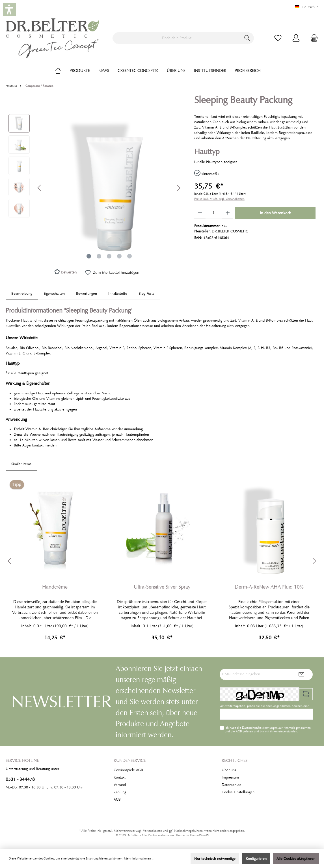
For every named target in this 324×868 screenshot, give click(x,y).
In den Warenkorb (276, 213)
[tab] (22, 294)
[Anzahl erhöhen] (228, 213)
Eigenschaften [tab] (54, 294)
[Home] (62, 70)
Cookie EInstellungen (238, 792)
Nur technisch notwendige (215, 859)
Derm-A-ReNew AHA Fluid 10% (269, 587)
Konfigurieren (256, 859)
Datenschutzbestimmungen (260, 728)
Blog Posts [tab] (146, 294)
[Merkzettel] (278, 38)
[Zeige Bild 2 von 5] (99, 256)
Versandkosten (153, 831)
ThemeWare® (199, 835)
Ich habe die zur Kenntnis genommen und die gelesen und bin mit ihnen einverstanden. (268, 729)
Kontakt (120, 777)
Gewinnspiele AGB (128, 770)
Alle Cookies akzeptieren (296, 859)
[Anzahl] (214, 213)
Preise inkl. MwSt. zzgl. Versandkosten (219, 199)
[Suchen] (247, 38)
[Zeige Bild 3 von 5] (109, 256)
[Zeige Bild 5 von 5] (129, 256)
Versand (120, 785)
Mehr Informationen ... (139, 859)
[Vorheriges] (40, 188)
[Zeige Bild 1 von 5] (89, 256)
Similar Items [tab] (21, 464)
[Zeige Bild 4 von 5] (119, 256)
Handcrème (55, 587)
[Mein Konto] (296, 38)
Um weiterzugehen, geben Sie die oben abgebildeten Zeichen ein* (264, 706)
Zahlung (120, 792)
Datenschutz (231, 785)
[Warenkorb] (312, 38)
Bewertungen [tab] (87, 294)
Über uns (229, 770)
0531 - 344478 (20, 779)
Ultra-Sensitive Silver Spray (162, 587)
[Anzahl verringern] (200, 213)
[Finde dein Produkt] (177, 38)
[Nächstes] (178, 188)
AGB (239, 731)
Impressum (230, 777)
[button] (9, 9)
